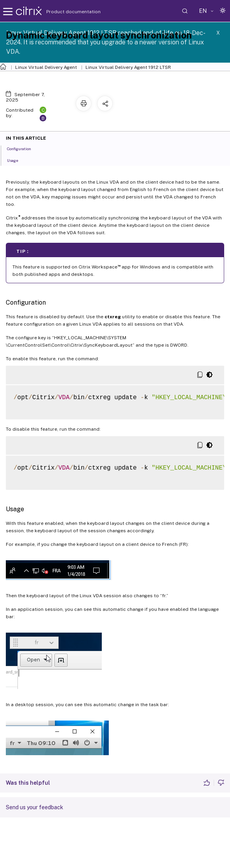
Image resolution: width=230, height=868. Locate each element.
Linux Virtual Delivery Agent (46, 67)
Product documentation (64, 12)
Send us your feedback (35, 807)
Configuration (23, 148)
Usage (17, 160)
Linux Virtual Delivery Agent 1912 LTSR (128, 67)
